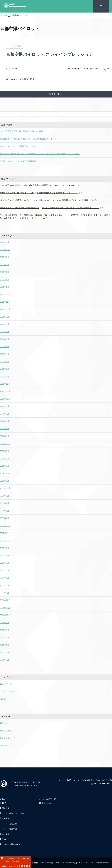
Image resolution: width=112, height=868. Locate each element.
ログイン (4, 723)
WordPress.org (6, 745)
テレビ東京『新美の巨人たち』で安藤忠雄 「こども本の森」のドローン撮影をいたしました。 (40, 154)
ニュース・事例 (7, 684)
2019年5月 (5, 466)
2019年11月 (5, 443)
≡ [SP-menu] (101, 6)
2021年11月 (5, 302)
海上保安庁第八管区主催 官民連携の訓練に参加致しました (25, 131)
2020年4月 (5, 428)
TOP (4, 803)
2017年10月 (5, 540)
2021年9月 (5, 317)
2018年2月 (5, 518)
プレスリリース (7, 691)
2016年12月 (5, 600)
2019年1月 (5, 481)
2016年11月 (5, 608)
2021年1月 (5, 376)
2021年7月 (5, 332)
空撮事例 (6, 818)
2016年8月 (5, 630)
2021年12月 (5, 294)
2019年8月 (5, 451)
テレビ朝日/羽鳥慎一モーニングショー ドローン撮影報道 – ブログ (71, 208)
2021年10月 (5, 309)
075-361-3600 (16, 866)
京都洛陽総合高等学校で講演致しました (17, 193)
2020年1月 (5, 436)
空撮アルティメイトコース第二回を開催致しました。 (23, 161)
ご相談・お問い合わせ (11, 844)
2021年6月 (5, 339)
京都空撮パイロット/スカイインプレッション (51, 54)
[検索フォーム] (53, 114)
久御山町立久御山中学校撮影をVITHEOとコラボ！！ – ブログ (50, 185)
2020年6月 (5, 421)
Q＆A (4, 839)
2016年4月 (5, 652)
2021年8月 (5, 324)
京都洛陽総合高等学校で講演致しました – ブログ (57, 193)
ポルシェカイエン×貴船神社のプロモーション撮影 (21, 200)
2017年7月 (5, 563)
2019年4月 (5, 473)
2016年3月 (5, 660)
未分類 (3, 699)
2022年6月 (5, 272)
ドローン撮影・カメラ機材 (13, 813)
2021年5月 (5, 346)
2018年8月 (5, 496)
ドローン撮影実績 (9, 824)
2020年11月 (5, 391)
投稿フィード (6, 730)
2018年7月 (5, 503)
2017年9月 (5, 548)
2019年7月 (5, 458)
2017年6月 (5, 570)
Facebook (46, 803)
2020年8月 (5, 406)
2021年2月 (5, 369)
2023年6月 (5, 242)
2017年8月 (5, 555)
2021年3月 (5, 361)
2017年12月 (5, 526)
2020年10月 (5, 399)
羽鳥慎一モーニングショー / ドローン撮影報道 (20, 208)
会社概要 (6, 834)
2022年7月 (5, 264)
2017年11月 (5, 533)
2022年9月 (5, 257)
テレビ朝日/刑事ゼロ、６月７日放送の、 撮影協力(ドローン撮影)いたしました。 (34, 215)
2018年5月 (5, 511)
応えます (6, 808)
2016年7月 (5, 637)
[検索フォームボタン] (109, 114)
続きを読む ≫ (56, 94)
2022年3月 (5, 279)
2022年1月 (5, 287)
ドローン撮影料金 (9, 829)
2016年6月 (5, 645)
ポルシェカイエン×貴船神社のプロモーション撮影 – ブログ (70, 200)
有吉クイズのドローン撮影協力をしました (18, 146)
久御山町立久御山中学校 (10, 185)
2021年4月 (5, 354)
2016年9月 (5, 623)
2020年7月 (5, 414)
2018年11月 (5, 488)
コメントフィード (8, 738)
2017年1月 (5, 593)
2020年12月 (5, 384)
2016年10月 (5, 615)
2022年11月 (5, 250)
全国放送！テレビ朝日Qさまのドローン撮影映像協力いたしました (28, 139)
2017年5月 (5, 578)
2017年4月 (5, 585)
